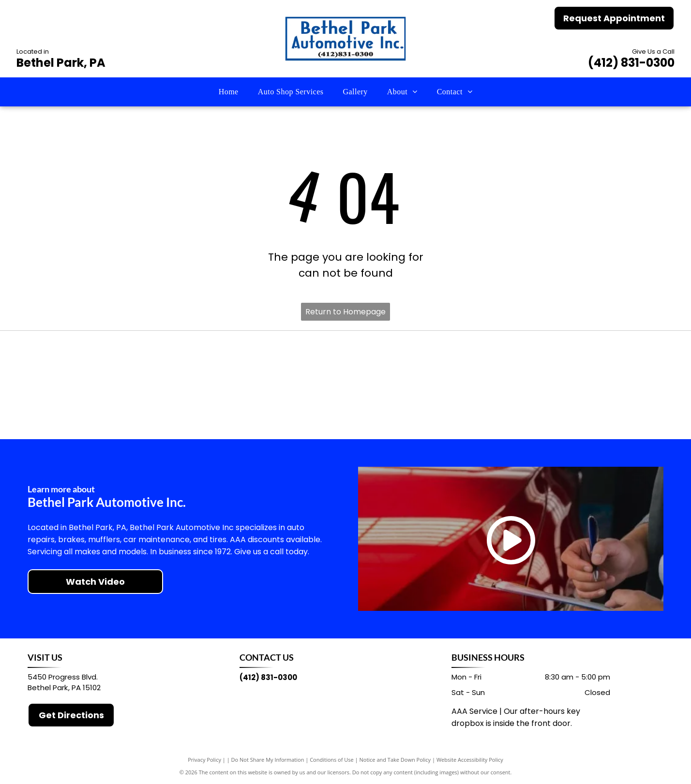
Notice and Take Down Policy (395, 760)
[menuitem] (229, 92)
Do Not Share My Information (268, 760)
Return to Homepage (345, 312)
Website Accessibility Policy (470, 760)
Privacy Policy (204, 760)
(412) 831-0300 (631, 63)
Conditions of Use (332, 760)
